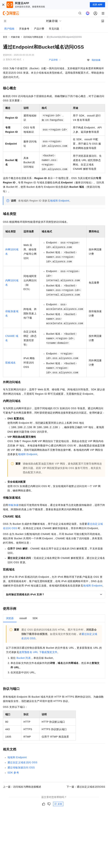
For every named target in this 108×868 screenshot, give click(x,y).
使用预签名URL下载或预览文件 (38, 652)
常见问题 (54, 29)
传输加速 (13, 505)
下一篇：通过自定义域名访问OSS (86, 787)
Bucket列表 (24, 658)
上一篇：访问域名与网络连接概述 (22, 787)
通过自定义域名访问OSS (22, 762)
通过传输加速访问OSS (21, 768)
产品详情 (53, 60)
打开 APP (97, 5)
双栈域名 (11, 363)
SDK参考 (13, 773)
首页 (5, 37)
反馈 (58, 804)
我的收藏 (96, 60)
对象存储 (15, 37)
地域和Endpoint (60, 201)
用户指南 (9, 29)
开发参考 (24, 29)
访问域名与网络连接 (33, 37)
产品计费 (39, 29)
